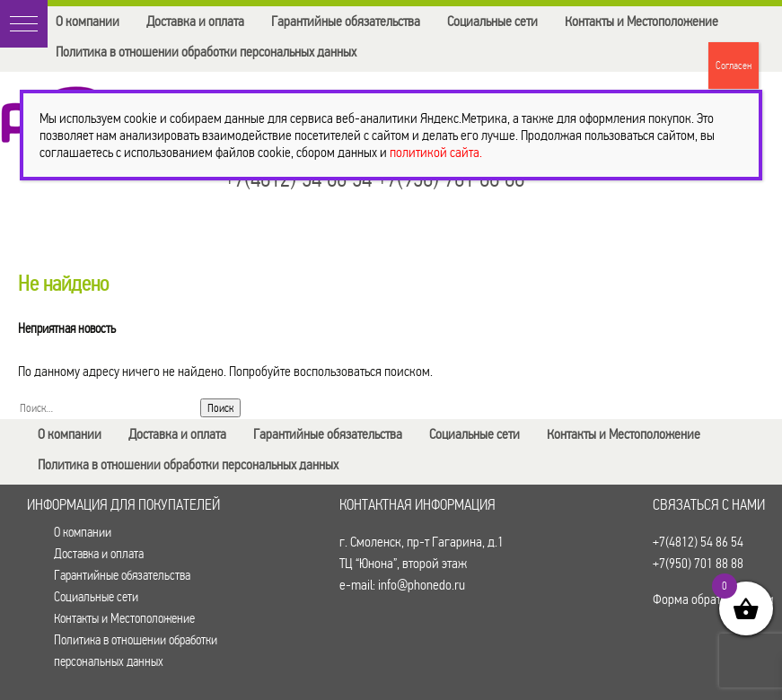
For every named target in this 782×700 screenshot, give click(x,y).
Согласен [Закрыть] (734, 66)
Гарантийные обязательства (346, 21)
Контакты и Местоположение (641, 21)
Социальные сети (492, 21)
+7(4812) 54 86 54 (698, 542)
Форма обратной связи (713, 599)
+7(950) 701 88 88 (698, 563)
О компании (88, 21)
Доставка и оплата (195, 21)
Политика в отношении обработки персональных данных (206, 52)
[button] (24, 24)
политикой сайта (435, 152)
